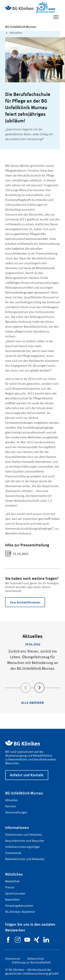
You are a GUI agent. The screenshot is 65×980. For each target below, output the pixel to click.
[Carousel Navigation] (32, 683)
